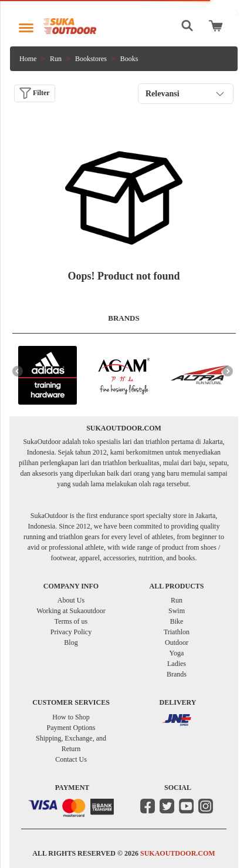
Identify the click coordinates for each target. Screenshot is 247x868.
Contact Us (71, 759)
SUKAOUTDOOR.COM (178, 853)
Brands (177, 674)
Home (28, 59)
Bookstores (91, 59)
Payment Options (71, 728)
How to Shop (71, 717)
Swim (177, 611)
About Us (71, 600)
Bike (177, 621)
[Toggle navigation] (26, 25)
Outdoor (177, 642)
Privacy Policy (71, 632)
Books (129, 59)
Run (56, 59)
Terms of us (71, 621)
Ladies (177, 664)
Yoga (177, 653)
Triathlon (177, 632)
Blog (71, 642)
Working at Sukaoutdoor (71, 611)
